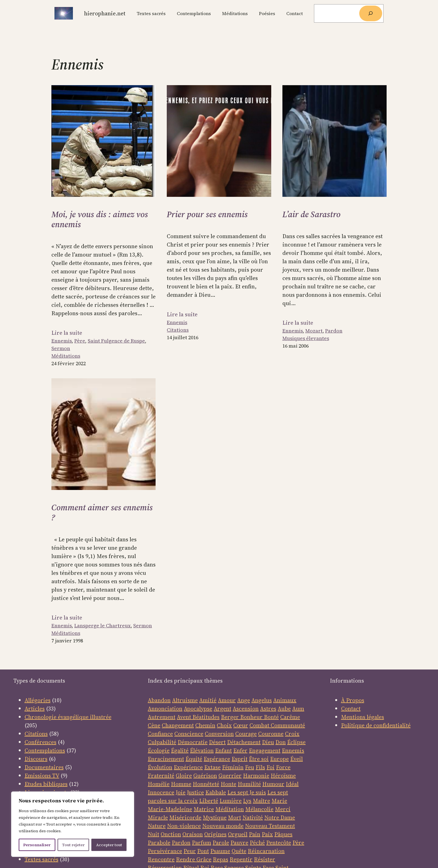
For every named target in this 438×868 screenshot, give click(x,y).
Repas (221, 859)
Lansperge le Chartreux (103, 626)
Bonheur (251, 717)
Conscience (189, 734)
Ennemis (62, 341)
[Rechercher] (371, 13)
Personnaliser (37, 845)
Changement (178, 725)
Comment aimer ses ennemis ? (102, 513)
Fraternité (161, 776)
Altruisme (185, 700)
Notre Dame (280, 817)
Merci (283, 809)
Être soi (259, 759)
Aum (298, 709)
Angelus (262, 700)
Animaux (285, 700)
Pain (255, 834)
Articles (35, 709)
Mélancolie (259, 809)
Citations (178, 330)
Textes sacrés (41, 859)
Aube (284, 709)
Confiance (160, 734)
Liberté (209, 801)
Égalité (180, 750)
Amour (227, 700)
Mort (235, 817)
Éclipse (296, 742)
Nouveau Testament (270, 826)
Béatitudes (206, 717)
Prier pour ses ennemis (207, 214)
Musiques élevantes (306, 338)
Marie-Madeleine (170, 809)
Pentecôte (279, 843)
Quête (239, 851)
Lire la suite (67, 333)
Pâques (283, 834)
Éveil (297, 759)
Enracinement (166, 759)
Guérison (205, 776)
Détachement (244, 742)
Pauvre (239, 843)
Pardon (334, 331)
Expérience (188, 767)
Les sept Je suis (247, 792)
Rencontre (161, 859)
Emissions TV (42, 776)
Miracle (158, 817)
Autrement (162, 717)
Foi (271, 767)
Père (80, 341)
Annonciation (165, 709)
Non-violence (184, 826)
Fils (260, 767)
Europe (279, 759)
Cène (154, 725)
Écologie (159, 750)
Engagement (265, 750)
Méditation (230, 809)
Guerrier (230, 776)
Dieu (268, 742)
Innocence (161, 792)
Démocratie (193, 742)
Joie (181, 792)
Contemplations (45, 750)
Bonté (271, 717)
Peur (190, 851)
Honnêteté (206, 784)
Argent (222, 709)
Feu (250, 767)
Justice (195, 792)
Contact (351, 709)
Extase (212, 767)
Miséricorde (185, 817)
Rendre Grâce (194, 859)
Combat (259, 725)
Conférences (41, 742)
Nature (157, 826)
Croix (292, 734)
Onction (171, 834)
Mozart (314, 331)
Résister (265, 859)
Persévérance (165, 851)
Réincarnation (266, 851)
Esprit (240, 759)
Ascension (246, 709)
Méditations (66, 356)
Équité (194, 759)
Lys (247, 801)
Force (283, 767)
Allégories (38, 700)
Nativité (253, 817)
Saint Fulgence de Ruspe (116, 341)
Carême (290, 717)
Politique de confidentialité (376, 725)
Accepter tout (109, 845)
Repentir (241, 859)
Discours (36, 759)
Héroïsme (283, 776)
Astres (268, 709)
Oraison (193, 834)
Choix (224, 725)
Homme (181, 784)
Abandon (159, 700)
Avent (185, 717)
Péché (257, 843)
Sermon (61, 348)
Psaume (220, 851)
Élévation (202, 750)
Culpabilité (162, 742)
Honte (228, 784)
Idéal (292, 784)
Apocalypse (198, 709)
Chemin (205, 725)
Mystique (215, 817)
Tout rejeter (73, 845)
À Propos (353, 700)
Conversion (219, 734)
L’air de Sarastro (311, 214)
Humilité (249, 784)
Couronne (271, 734)
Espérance (217, 759)
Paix (267, 834)
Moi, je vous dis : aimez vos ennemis (100, 219)
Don (281, 742)
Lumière (231, 801)
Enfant (223, 750)
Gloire (184, 776)
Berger (231, 717)
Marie (279, 801)
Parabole (159, 843)
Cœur (241, 725)
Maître (261, 801)
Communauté (287, 725)
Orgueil (238, 834)
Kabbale (216, 792)
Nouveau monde (223, 826)
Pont (203, 851)
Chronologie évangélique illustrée (68, 717)
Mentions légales (363, 717)
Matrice (204, 809)
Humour (273, 784)
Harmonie (256, 776)
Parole (221, 843)
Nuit (153, 834)
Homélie (159, 784)
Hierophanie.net (105, 13)
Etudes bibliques (46, 784)
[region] (73, 824)
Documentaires (44, 767)
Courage (246, 734)
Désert (217, 742)
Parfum (202, 843)
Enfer (240, 750)
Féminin (233, 767)
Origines (215, 834)
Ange (244, 700)
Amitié (208, 700)
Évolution (160, 767)
